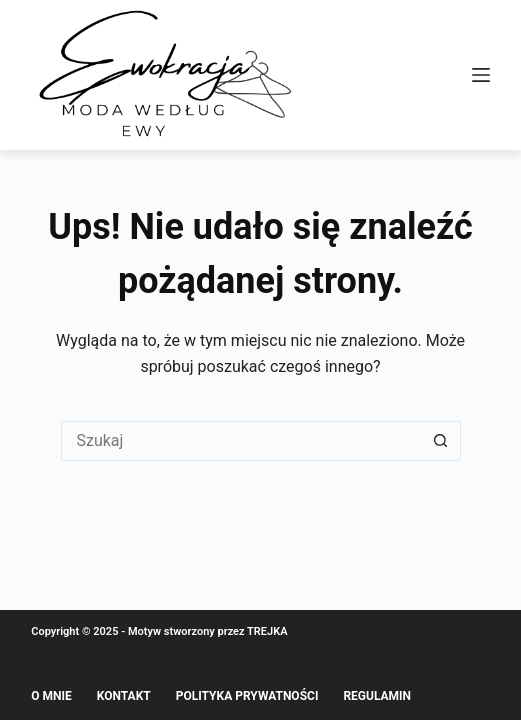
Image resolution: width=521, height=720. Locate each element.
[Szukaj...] (241, 441)
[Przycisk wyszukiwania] (441, 441)
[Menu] (481, 75)
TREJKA (267, 631)
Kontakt (124, 696)
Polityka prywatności (247, 696)
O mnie (51, 696)
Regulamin (377, 696)
